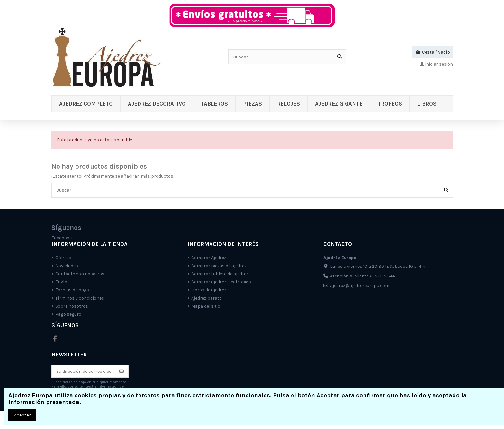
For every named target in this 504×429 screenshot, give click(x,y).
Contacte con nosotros (80, 274)
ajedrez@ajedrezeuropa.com (360, 286)
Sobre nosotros (72, 306)
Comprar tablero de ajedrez (220, 274)
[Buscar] (340, 57)
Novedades (67, 266)
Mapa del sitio (206, 306)
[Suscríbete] (122, 371)
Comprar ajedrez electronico (221, 282)
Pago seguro (68, 314)
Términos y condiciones (80, 298)
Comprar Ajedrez (209, 258)
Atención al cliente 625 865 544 (363, 276)
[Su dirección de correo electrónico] (83, 371)
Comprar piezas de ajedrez (219, 266)
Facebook (62, 238)
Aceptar (22, 415)
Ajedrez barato (207, 298)
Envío (61, 282)
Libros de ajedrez (209, 290)
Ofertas (63, 258)
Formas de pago (72, 290)
